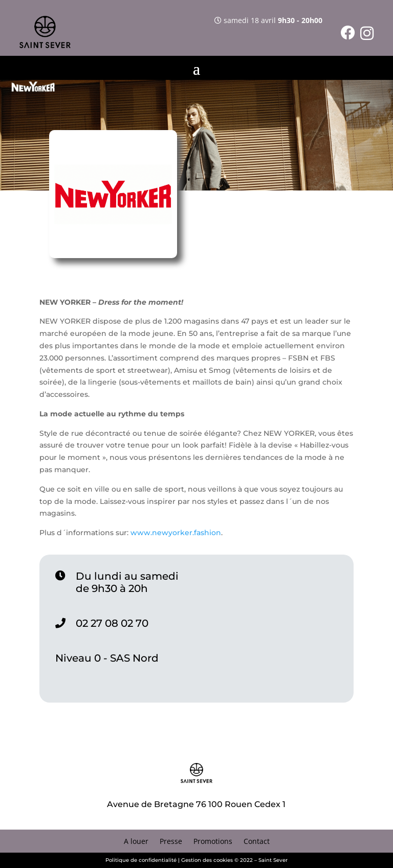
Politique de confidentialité (141, 860)
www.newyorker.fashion (176, 533)
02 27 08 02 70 (112, 623)
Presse (171, 842)
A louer (136, 842)
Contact (257, 842)
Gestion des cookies (207, 860)
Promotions (213, 842)
